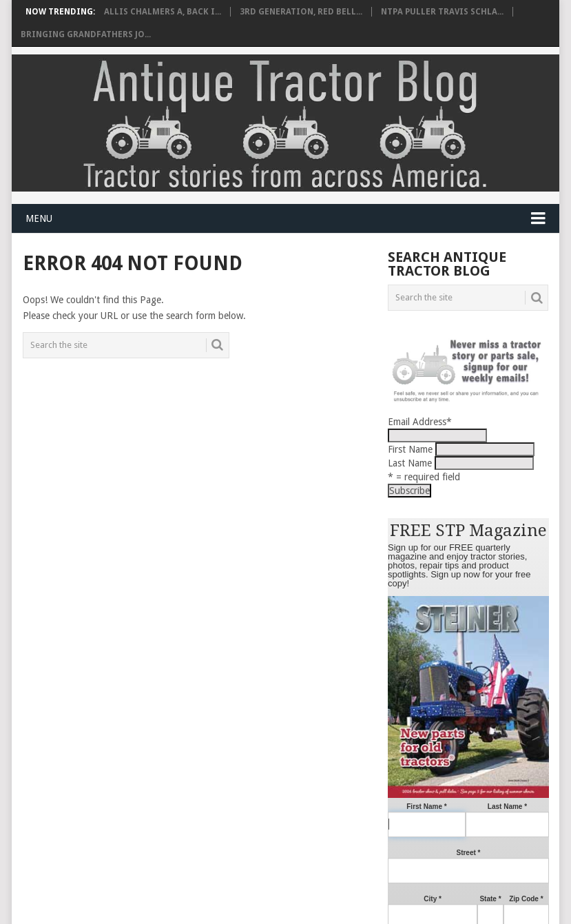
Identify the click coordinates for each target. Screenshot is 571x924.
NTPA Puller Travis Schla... (442, 12)
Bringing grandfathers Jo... (86, 34)
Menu (39, 218)
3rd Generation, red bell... (301, 12)
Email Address (420, 422)
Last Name (410, 463)
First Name (410, 449)
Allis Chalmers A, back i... (163, 12)
